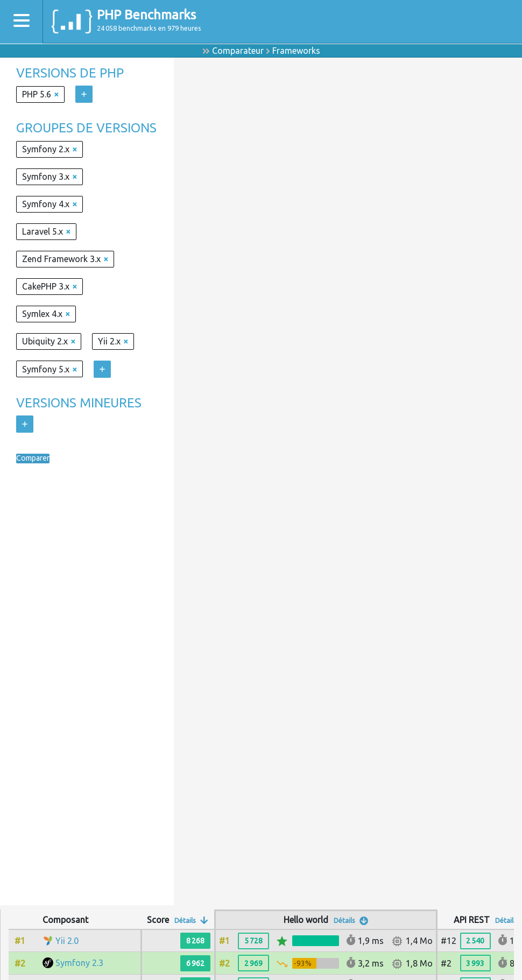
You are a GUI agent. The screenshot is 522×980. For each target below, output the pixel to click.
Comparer (36, 459)
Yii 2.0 (67, 941)
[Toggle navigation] (22, 22)
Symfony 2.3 (79, 963)
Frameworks (296, 51)
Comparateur (238, 51)
